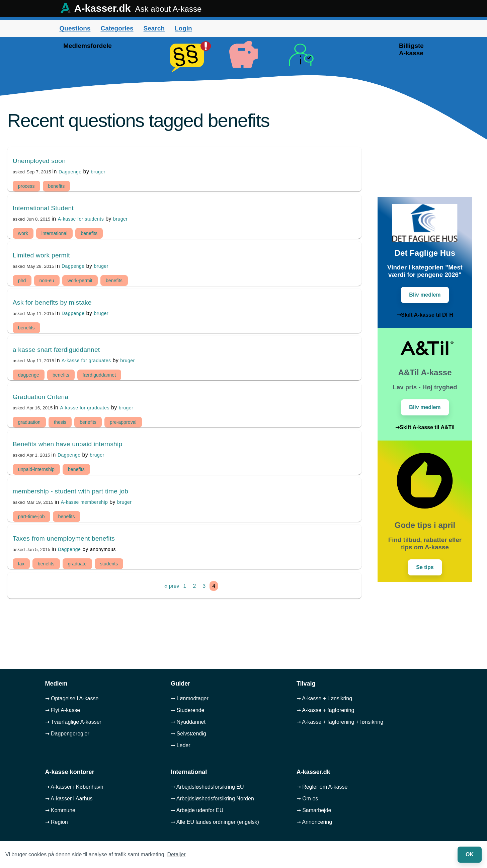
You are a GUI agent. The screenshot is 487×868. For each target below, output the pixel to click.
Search (154, 28)
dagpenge (29, 375)
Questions (75, 28)
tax (21, 564)
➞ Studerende (187, 710)
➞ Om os (307, 799)
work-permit (80, 281)
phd (22, 281)
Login (183, 28)
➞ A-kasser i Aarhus (69, 799)
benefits (57, 186)
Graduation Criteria (41, 397)
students (109, 564)
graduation (29, 422)
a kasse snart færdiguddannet (56, 350)
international (55, 233)
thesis (60, 422)
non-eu (47, 281)
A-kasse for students (81, 219)
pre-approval (123, 422)
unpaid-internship (36, 469)
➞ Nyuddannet (188, 722)
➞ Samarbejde (314, 810)
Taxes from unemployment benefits (64, 538)
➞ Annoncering (314, 822)
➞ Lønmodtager (190, 698)
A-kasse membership (85, 502)
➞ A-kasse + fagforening (326, 710)
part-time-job (31, 517)
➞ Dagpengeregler (67, 734)
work (23, 233)
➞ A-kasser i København (74, 787)
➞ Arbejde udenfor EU (197, 810)
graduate (77, 564)
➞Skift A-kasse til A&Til (425, 427)
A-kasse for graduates (86, 361)
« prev (172, 586)
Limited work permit (41, 255)
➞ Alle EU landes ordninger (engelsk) (215, 822)
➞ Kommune (60, 810)
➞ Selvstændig (188, 734)
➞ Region (57, 822)
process (26, 186)
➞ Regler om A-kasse (322, 787)
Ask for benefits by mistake (52, 302)
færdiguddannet (99, 375)
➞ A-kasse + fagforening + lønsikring (340, 722)
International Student (43, 208)
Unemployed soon (39, 161)
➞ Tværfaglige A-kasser (73, 722)
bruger (98, 172)
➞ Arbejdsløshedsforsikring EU (207, 787)
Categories (117, 28)
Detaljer (177, 854)
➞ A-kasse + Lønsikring (324, 698)
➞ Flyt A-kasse (63, 710)
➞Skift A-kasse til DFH (425, 315)
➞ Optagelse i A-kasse (72, 698)
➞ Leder (180, 745)
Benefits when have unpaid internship (68, 444)
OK (470, 854)
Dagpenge (70, 172)
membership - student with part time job (70, 491)
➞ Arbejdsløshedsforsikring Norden (212, 799)
